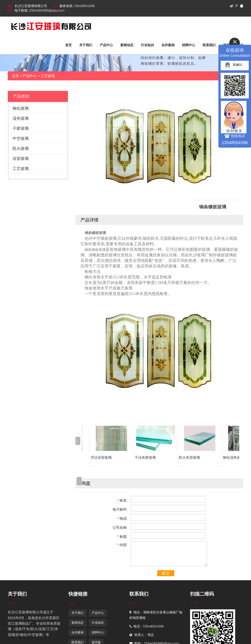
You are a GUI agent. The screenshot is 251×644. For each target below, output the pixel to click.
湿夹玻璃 (21, 118)
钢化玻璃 (21, 108)
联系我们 (209, 45)
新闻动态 (127, 45)
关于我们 (86, 45)
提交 (166, 573)
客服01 (233, 65)
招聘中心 (189, 45)
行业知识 (147, 45)
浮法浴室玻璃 (101, 457)
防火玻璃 (21, 149)
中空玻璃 (21, 138)
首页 (68, 45)
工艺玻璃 (48, 76)
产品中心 (106, 45)
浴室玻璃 (21, 159)
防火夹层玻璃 (189, 457)
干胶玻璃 (21, 128)
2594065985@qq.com (47, 10)
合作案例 (168, 45)
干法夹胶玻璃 (145, 457)
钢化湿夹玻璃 (233, 457)
